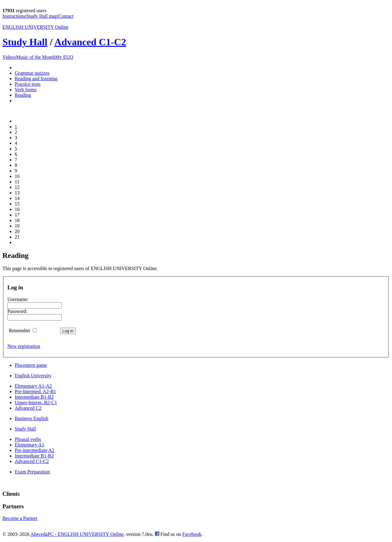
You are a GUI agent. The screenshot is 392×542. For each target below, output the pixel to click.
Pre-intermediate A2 (34, 450)
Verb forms (26, 90)
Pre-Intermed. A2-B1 (35, 391)
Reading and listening (36, 79)
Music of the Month (36, 57)
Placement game (31, 365)
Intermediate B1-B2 (34, 397)
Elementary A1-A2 (33, 386)
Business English (32, 418)
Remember (23, 331)
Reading (23, 95)
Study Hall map (42, 16)
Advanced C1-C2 (90, 42)
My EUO (64, 57)
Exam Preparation (32, 472)
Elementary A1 (29, 445)
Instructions (14, 16)
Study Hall (25, 42)
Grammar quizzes (32, 73)
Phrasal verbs (28, 439)
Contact (66, 16)
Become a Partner (20, 518)
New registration (24, 346)
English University (33, 376)
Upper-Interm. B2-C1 (36, 403)
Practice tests (28, 84)
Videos (9, 57)
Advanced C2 (28, 408)
